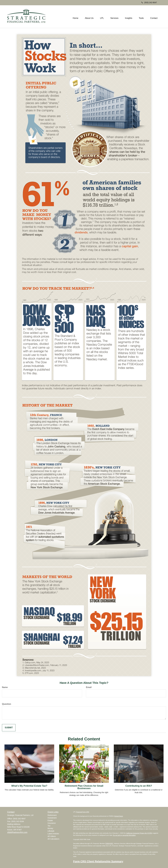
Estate (50, 820)
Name (5, 687)
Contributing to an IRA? (139, 786)
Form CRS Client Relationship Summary (98, 861)
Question (6, 704)
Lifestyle (51, 831)
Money (50, 828)
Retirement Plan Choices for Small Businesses (84, 787)
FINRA (107, 844)
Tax (49, 826)
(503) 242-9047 (149, 3)
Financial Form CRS (83, 812)
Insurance (52, 823)
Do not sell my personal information (124, 835)
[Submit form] (9, 728)
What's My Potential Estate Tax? (29, 786)
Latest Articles (53, 834)
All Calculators (53, 839)
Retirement (52, 815)
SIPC (112, 844)
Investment (52, 818)
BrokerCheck (119, 816)
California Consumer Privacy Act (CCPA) (139, 833)
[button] (89, 17)
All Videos (52, 836)
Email (89, 687)
